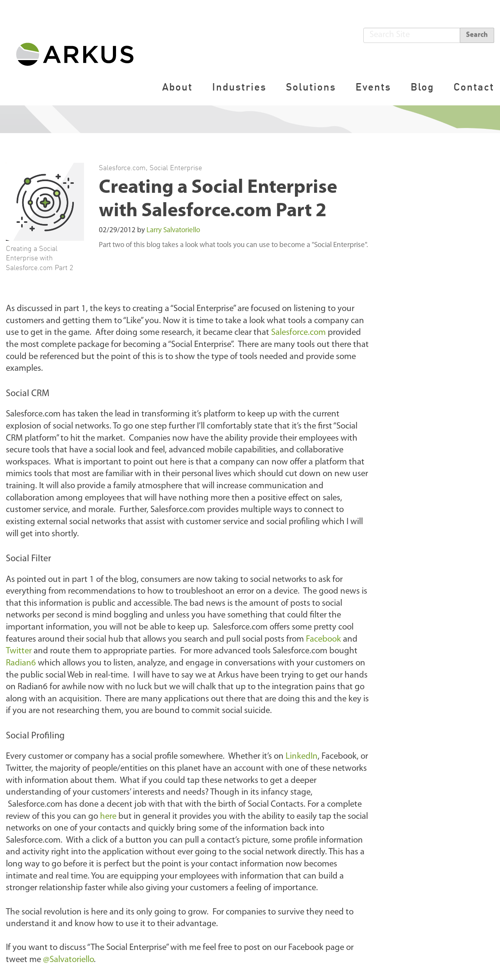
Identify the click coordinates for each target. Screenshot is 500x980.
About (177, 87)
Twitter (19, 651)
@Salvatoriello (68, 960)
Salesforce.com (122, 167)
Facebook (323, 639)
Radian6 (21, 663)
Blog (422, 87)
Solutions (311, 87)
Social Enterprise (176, 167)
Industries (239, 87)
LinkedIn (302, 757)
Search (477, 35)
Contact (474, 87)
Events (373, 87)
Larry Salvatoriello (173, 230)
